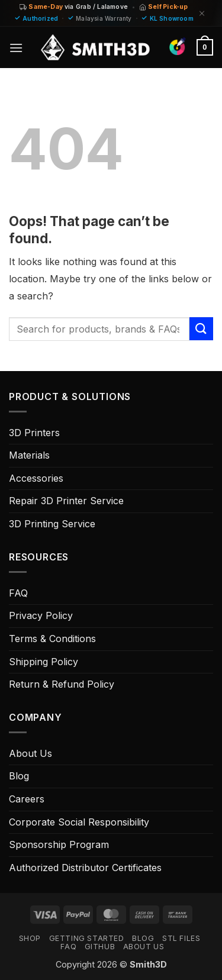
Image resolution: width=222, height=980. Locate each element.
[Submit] (201, 329)
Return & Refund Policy (62, 684)
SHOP (30, 938)
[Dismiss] (202, 13)
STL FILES (181, 938)
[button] (16, 48)
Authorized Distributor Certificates (85, 868)
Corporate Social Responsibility (79, 822)
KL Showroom (172, 18)
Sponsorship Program (59, 844)
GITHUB (100, 947)
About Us (30, 753)
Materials (29, 455)
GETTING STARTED (87, 938)
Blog (19, 776)
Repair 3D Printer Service (66, 501)
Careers (27, 799)
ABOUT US (144, 947)
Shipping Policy (44, 662)
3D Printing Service (52, 524)
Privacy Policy (41, 615)
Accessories (36, 478)
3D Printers (34, 433)
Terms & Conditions (52, 639)
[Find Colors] (178, 46)
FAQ (18, 593)
